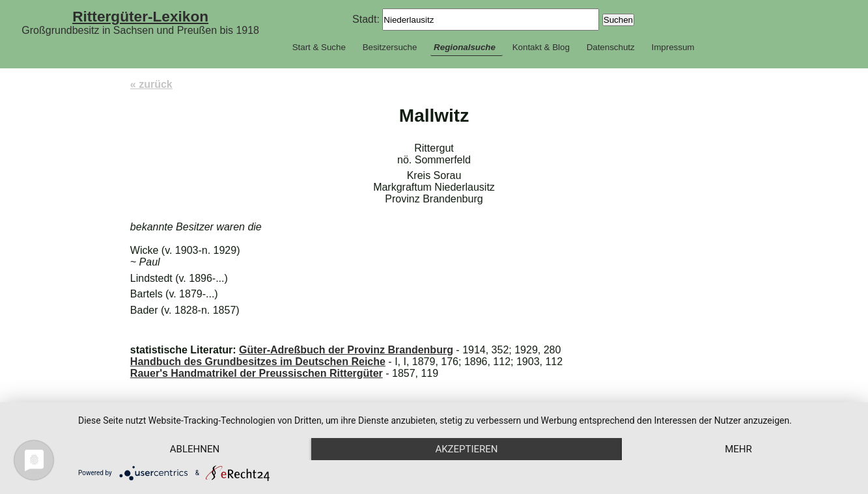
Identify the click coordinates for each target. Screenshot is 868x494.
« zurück (151, 84)
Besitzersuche (390, 47)
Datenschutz (611, 47)
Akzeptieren (466, 449)
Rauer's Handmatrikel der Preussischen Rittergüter (257, 373)
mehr (738, 449)
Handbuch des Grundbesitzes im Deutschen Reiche (258, 362)
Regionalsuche (465, 47)
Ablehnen (195, 449)
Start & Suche (319, 47)
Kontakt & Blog (541, 47)
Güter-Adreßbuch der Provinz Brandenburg (346, 350)
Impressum (673, 47)
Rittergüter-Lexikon (140, 16)
